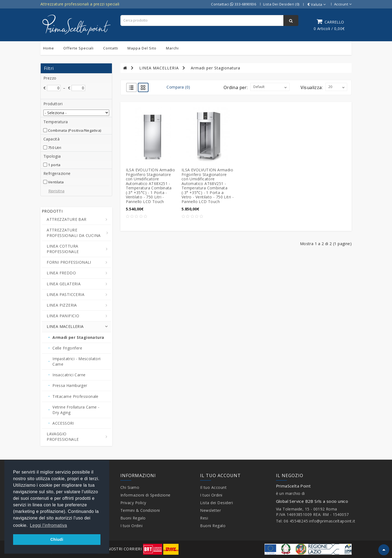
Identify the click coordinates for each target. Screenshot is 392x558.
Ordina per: (236, 87)
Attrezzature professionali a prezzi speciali (80, 4)
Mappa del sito (142, 48)
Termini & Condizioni (140, 510)
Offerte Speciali (78, 48)
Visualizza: (312, 87)
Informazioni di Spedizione (145, 495)
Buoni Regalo (133, 518)
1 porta (54, 165)
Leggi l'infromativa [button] (49, 525)
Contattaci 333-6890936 (234, 4)
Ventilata (56, 182)
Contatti (111, 48)
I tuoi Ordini (132, 526)
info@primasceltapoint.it (332, 521)
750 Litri (55, 148)
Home (49, 48)
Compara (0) (178, 87)
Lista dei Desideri (216, 503)
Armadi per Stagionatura (216, 68)
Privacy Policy (133, 503)
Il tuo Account (213, 487)
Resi (204, 518)
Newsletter (210, 510)
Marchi (172, 48)
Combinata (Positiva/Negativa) (75, 130)
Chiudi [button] (57, 539)
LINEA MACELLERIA (159, 68)
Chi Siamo (130, 487)
